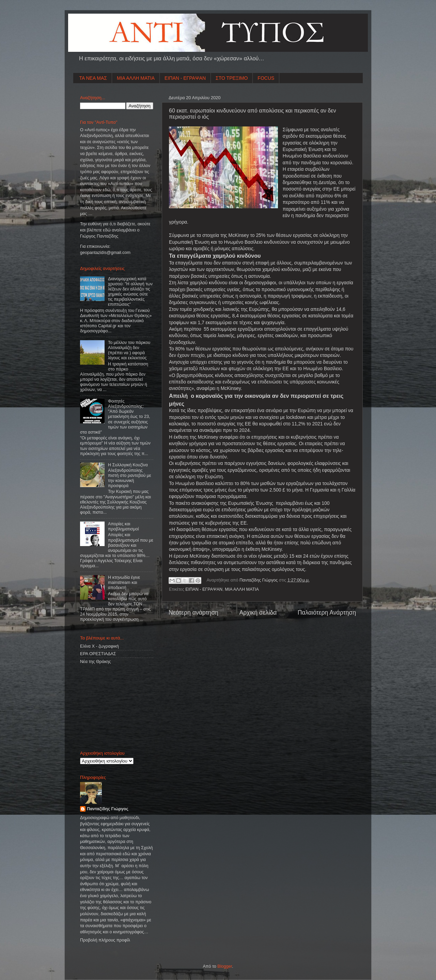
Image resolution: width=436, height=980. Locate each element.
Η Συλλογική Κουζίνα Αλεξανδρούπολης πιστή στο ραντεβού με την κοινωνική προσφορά (130, 475)
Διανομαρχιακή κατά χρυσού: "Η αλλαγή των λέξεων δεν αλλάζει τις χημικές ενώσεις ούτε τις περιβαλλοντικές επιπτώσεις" (130, 292)
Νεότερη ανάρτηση (193, 613)
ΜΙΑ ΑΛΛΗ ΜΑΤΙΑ (136, 78)
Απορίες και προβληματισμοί (123, 526)
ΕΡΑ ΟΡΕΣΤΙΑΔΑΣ (98, 654)
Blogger (225, 966)
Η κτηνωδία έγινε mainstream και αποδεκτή (124, 583)
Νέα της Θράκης (96, 662)
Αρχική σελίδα (258, 613)
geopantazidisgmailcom (105, 253)
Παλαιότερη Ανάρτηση (327, 613)
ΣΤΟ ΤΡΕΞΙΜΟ (232, 78)
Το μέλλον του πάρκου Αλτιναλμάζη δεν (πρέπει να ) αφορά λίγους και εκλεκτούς (129, 350)
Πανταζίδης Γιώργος (259, 580)
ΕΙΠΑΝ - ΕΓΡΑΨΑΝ (185, 78)
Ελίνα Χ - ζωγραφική (99, 646)
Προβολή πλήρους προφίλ (105, 940)
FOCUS (266, 78)
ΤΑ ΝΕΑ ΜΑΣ (93, 78)
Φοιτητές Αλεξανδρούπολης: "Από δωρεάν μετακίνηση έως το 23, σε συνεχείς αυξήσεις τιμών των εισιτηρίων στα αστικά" (115, 417)
